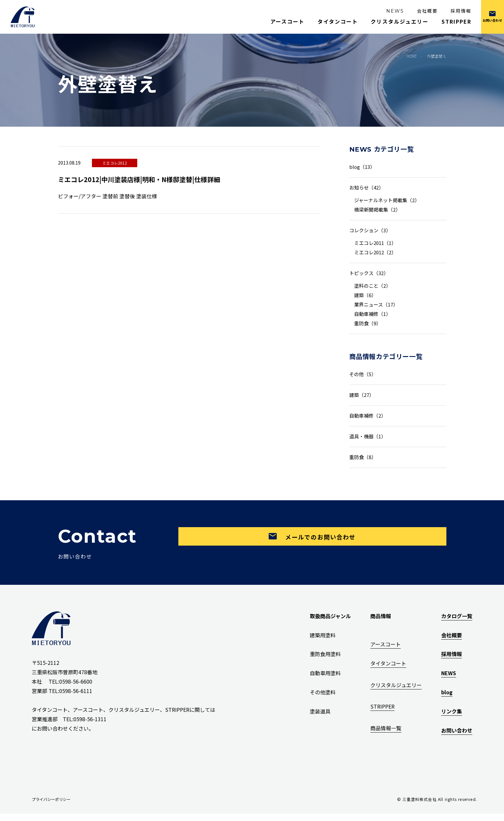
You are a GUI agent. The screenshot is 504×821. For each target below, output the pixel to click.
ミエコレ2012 (115, 163)
